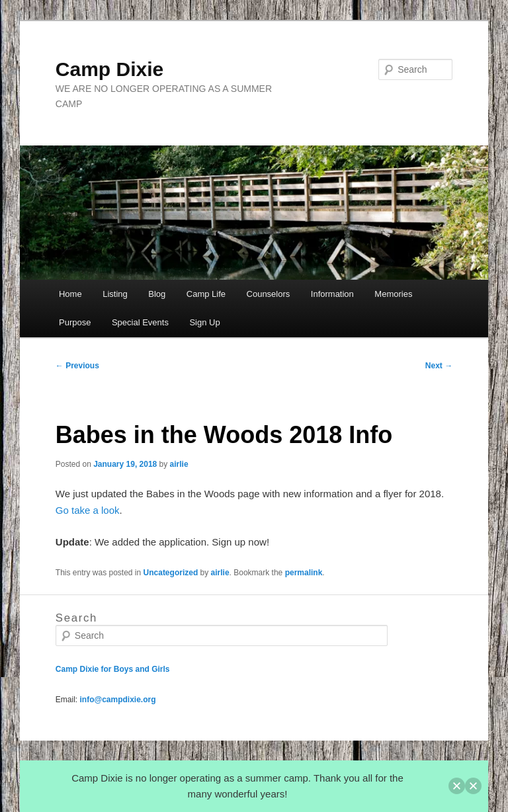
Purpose (75, 322)
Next (439, 366)
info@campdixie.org (117, 700)
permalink (304, 573)
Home (70, 294)
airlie (179, 464)
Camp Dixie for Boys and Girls (113, 669)
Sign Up (204, 322)
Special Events (140, 322)
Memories (393, 294)
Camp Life (206, 294)
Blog (157, 294)
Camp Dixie (109, 69)
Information (332, 294)
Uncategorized (171, 573)
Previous (77, 366)
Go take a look (88, 510)
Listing (115, 294)
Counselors (269, 294)
